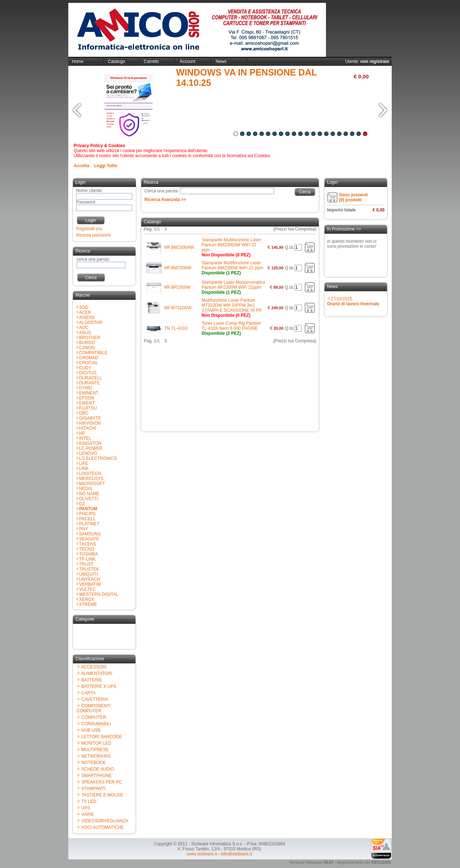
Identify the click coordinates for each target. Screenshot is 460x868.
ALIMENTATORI (97, 673)
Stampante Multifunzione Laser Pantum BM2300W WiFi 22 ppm (232, 265)
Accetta (81, 166)
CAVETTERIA (95, 699)
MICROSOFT (92, 484)
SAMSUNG (90, 534)
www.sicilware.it (202, 854)
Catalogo (116, 61)
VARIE (88, 814)
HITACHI (88, 428)
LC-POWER (91, 448)
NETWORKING (96, 756)
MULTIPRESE (95, 750)
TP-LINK (87, 559)
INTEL (85, 438)
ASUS (85, 333)
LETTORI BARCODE (102, 737)
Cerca (91, 278)
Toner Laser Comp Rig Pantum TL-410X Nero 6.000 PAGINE (231, 326)
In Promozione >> (344, 229)
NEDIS (86, 489)
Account (187, 61)
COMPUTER (94, 717)
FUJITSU (88, 408)
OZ (82, 504)
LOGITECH (90, 474)
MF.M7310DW (178, 308)
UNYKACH (90, 579)
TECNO (87, 549)
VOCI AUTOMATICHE (102, 827)
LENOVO (88, 453)
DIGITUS (88, 373)
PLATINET (89, 524)
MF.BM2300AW (179, 247)
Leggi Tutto (106, 166)
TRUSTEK (89, 569)
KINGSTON (90, 443)
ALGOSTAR (91, 323)
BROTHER (90, 338)
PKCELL (87, 519)
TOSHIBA (88, 554)
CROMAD (89, 358)
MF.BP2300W (177, 287)
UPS (86, 808)
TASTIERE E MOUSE (102, 795)
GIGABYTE (90, 418)
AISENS (87, 317)
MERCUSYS (91, 479)
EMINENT (89, 393)
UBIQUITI (88, 574)
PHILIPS (87, 514)
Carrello (151, 61)
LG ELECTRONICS (98, 458)
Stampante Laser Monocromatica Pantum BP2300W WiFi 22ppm (233, 285)
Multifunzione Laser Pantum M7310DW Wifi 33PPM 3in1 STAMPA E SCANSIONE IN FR (232, 305)
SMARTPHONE (96, 776)
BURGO (87, 343)
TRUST (86, 564)
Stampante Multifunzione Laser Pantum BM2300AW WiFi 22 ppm (231, 245)
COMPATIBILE (93, 353)
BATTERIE (92, 680)
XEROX (87, 599)
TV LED (89, 801)
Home (78, 61)
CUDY (85, 368)
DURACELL (91, 378)
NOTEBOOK (93, 763)
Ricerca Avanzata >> (165, 200)
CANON (87, 348)
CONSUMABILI (96, 724)
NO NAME (89, 494)
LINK (84, 469)
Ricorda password (93, 235)
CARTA (88, 693)
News (221, 61)
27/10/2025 (353, 301)
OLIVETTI (89, 499)
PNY (84, 529)
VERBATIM (90, 584)
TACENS (88, 544)
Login (90, 220)
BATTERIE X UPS (99, 686)
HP (82, 433)
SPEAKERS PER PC (102, 782)
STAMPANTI (93, 789)
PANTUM (88, 509)
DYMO (86, 388)
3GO (84, 307)
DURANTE (89, 383)
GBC (84, 413)
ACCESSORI (94, 667)
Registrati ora (89, 229)
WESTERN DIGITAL (99, 594)
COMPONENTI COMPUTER (94, 708)
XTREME (88, 604)
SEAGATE (89, 539)
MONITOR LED (96, 743)
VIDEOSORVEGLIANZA (105, 821)
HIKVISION (90, 423)
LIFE (84, 463)
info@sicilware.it (236, 854)
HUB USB (91, 730)
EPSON (87, 398)
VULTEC (87, 589)
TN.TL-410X (176, 328)
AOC (84, 328)
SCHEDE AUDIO (98, 769)
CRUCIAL (89, 363)
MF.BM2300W (178, 268)
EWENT (87, 403)
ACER (85, 312)
